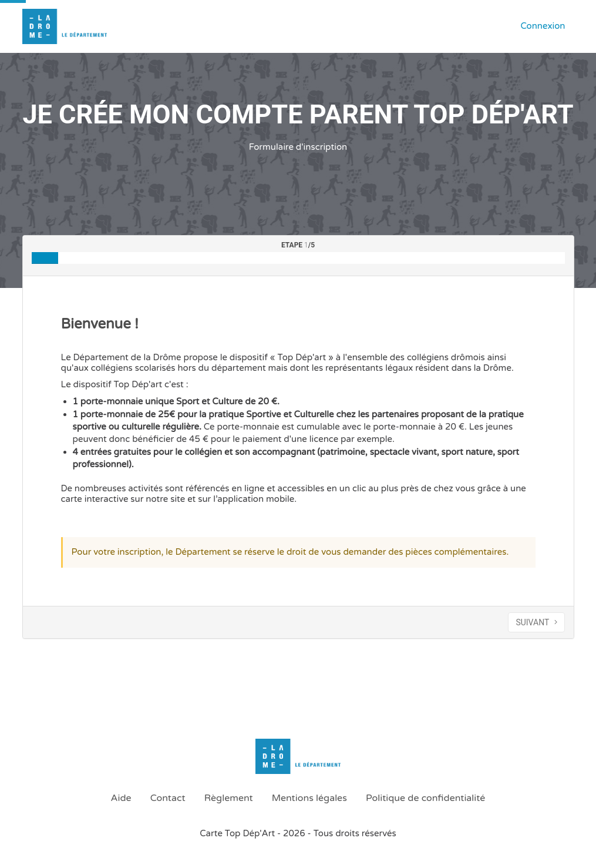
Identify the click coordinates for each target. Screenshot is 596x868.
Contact (168, 798)
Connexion (543, 26)
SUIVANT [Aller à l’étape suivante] (536, 622)
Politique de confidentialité (425, 798)
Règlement (229, 798)
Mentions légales (309, 798)
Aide (121, 798)
